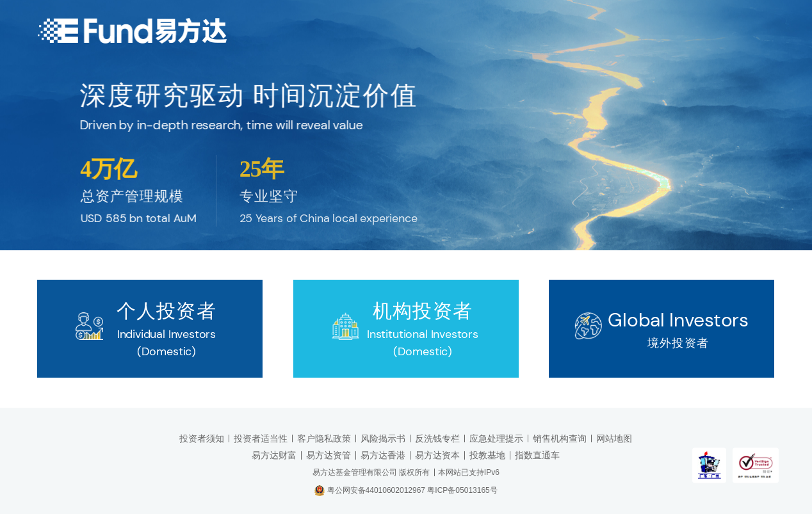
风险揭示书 (383, 438)
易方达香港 (383, 455)
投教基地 (487, 455)
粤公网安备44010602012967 (378, 490)
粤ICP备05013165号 (462, 490)
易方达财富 (274, 455)
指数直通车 (537, 455)
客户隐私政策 (324, 438)
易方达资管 (329, 455)
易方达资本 (437, 455)
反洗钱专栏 (437, 438)
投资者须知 (202, 438)
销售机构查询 (560, 438)
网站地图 (614, 438)
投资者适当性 (261, 438)
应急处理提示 (496, 438)
